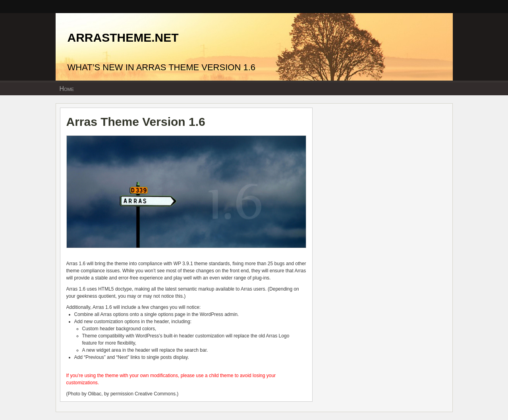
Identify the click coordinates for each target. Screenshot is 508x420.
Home (67, 89)
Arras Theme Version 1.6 (136, 122)
